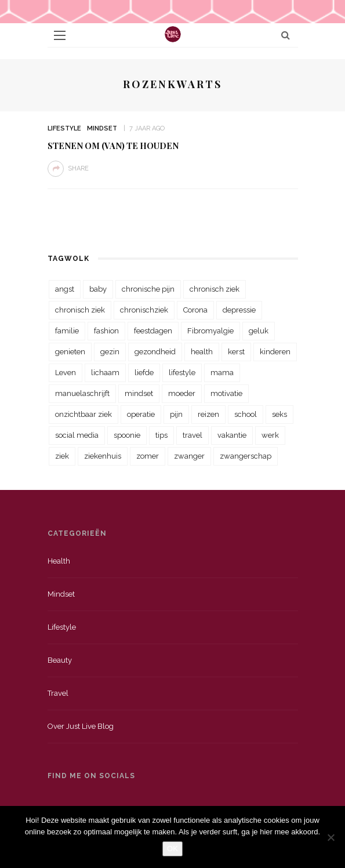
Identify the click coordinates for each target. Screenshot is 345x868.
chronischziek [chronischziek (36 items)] (144, 310)
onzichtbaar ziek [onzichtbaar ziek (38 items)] (83, 414)
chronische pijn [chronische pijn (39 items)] (148, 289)
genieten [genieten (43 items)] (70, 352)
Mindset (102, 128)
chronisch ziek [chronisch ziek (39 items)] (80, 310)
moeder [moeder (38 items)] (182, 393)
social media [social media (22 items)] (77, 435)
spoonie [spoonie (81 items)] (127, 435)
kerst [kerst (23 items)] (236, 352)
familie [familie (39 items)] (67, 331)
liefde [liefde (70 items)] (144, 373)
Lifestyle (64, 128)
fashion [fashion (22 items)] (106, 331)
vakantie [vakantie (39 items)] (232, 435)
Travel (58, 693)
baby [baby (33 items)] (98, 289)
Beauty (60, 660)
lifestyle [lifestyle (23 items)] (182, 373)
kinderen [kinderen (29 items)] (275, 352)
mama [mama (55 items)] (222, 373)
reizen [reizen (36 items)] (208, 414)
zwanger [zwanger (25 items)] (189, 456)
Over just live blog (81, 726)
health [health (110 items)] (202, 352)
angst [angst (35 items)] (65, 289)
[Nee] (331, 837)
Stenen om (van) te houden (113, 146)
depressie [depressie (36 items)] (239, 310)
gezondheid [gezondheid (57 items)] (155, 352)
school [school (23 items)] (246, 414)
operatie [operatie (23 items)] (141, 414)
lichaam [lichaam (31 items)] (105, 373)
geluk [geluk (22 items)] (259, 331)
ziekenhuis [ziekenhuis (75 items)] (103, 456)
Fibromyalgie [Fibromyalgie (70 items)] (210, 331)
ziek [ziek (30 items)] (62, 456)
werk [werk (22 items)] (270, 435)
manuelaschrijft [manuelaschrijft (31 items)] (82, 393)
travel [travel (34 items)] (193, 435)
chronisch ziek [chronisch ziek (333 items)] (215, 289)
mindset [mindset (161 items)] (139, 393)
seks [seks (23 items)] (279, 414)
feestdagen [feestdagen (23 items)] (153, 331)
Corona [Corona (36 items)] (195, 310)
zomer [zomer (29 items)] (148, 456)
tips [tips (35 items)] (161, 435)
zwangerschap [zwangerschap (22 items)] (246, 456)
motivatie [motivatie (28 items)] (226, 393)
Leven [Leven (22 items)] (66, 373)
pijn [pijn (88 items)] (176, 414)
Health (59, 561)
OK (173, 849)
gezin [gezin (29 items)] (110, 352)
